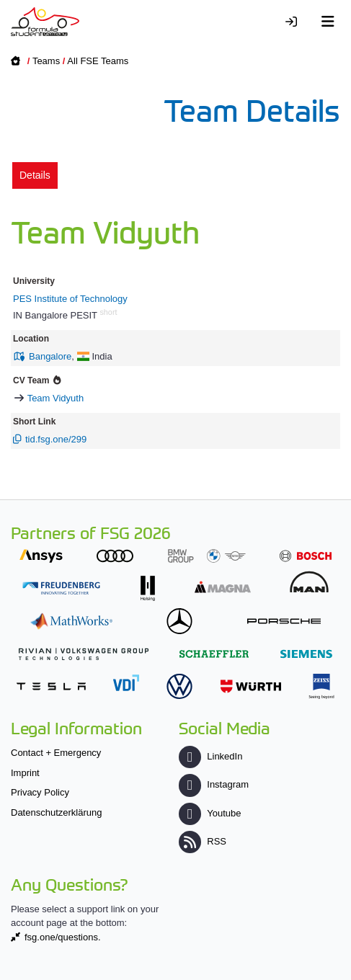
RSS (203, 841)
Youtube (210, 813)
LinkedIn (210, 756)
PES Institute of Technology (70, 299)
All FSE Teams (98, 61)
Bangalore (50, 356)
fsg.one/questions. (63, 937)
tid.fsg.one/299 (56, 439)
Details (35, 175)
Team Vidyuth (56, 398)
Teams (46, 61)
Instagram (214, 784)
